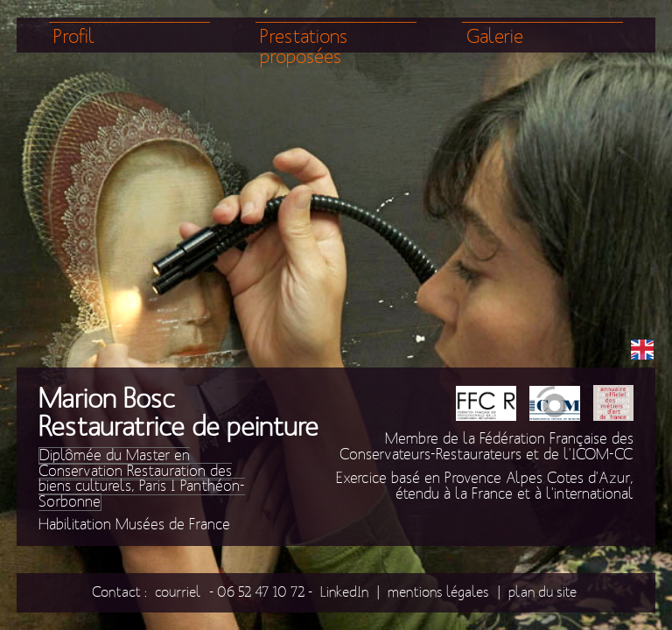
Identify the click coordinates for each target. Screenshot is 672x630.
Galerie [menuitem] (495, 37)
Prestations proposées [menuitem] (304, 47)
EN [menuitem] (642, 348)
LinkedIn (344, 592)
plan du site (542, 592)
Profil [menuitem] (74, 37)
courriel (178, 592)
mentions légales (438, 592)
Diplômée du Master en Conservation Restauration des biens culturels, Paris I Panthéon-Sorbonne (142, 479)
